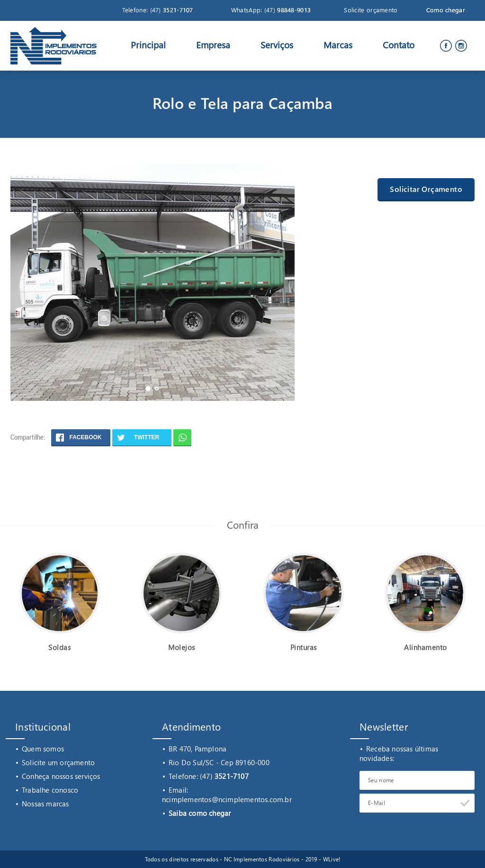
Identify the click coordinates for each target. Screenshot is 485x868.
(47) (172, 10)
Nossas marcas (45, 804)
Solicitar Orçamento (426, 189)
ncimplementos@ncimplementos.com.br (227, 799)
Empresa (213, 45)
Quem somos (43, 749)
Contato (399, 45)
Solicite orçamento (371, 10)
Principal (148, 45)
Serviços (277, 45)
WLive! (332, 859)
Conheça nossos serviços (61, 776)
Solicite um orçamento (58, 762)
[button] (148, 389)
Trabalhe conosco (50, 790)
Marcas (338, 45)
